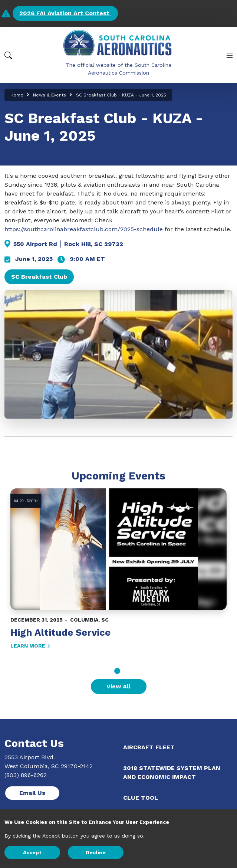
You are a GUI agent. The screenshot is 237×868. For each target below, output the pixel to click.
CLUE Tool (141, 798)
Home (17, 95)
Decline (96, 852)
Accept (32, 852)
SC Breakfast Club (39, 277)
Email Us (32, 793)
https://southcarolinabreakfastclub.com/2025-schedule (84, 229)
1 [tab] (117, 671)
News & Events (50, 95)
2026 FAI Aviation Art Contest (65, 13)
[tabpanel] (119, 569)
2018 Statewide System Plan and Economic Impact (172, 772)
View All (119, 686)
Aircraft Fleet (149, 747)
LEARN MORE (30, 646)
